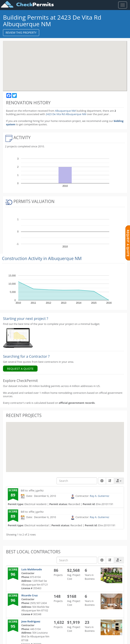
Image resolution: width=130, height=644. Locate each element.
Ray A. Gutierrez (100, 460)
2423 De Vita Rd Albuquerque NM (66, 114)
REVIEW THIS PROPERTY (21, 33)
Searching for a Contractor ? (26, 320)
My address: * (18, 612)
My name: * (16, 582)
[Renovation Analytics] (18, 302)
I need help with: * (21, 566)
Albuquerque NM (65, 111)
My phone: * (17, 597)
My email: (15, 627)
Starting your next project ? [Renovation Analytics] (26, 283)
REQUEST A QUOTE (20, 333)
